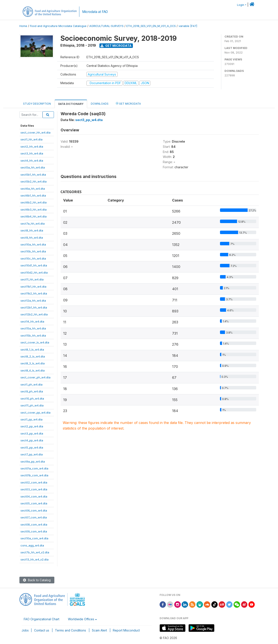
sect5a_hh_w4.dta (33, 167)
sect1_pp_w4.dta (31, 419)
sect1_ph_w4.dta (31, 384)
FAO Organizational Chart (42, 619)
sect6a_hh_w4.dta (33, 189)
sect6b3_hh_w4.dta (34, 209)
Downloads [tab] (100, 104)
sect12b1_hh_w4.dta (34, 307)
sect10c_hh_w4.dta (33, 258)
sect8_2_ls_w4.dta (33, 356)
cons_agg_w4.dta (32, 545)
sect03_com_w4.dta (34, 489)
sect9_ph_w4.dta (32, 391)
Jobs (25, 630)
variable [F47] (188, 26)
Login (241, 5)
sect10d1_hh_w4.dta (34, 265)
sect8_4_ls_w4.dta (33, 370)
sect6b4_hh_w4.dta (34, 216)
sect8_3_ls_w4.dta (33, 363)
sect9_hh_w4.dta (32, 238)
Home (23, 26)
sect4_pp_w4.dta (32, 440)
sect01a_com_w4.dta (34, 468)
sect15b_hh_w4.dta (33, 335)
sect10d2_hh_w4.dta (34, 272)
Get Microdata (116, 46)
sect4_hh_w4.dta (32, 161)
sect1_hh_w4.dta (31, 139)
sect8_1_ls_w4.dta (32, 350)
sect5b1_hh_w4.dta (33, 175)
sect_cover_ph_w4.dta (35, 377)
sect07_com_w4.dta (34, 517)
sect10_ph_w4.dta (32, 398)
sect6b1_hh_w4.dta (33, 195)
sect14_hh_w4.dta (32, 321)
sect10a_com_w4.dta (34, 538)
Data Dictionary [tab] (71, 104)
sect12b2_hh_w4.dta (34, 314)
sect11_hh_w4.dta (32, 279)
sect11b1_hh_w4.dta (33, 287)
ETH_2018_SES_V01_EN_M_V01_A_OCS (151, 26)
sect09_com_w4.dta (34, 531)
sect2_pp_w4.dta (32, 426)
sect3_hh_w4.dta (32, 153)
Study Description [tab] (37, 104)
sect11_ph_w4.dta (32, 405)
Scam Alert (99, 630)
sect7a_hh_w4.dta (33, 224)
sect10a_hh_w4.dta (33, 244)
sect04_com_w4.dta (34, 496)
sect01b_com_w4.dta (34, 475)
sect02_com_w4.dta (34, 482)
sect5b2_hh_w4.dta (34, 181)
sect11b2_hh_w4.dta (34, 293)
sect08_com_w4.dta (34, 524)
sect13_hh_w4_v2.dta (35, 559)
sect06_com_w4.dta (34, 510)
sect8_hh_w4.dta (32, 230)
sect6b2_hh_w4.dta (34, 202)
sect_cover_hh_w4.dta (35, 132)
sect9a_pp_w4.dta (33, 461)
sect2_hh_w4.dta (32, 146)
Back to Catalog (37, 580)
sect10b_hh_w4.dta (33, 251)
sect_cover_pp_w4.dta (35, 413)
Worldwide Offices (81, 619)
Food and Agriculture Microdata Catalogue (58, 26)
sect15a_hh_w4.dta (33, 328)
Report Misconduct (126, 630)
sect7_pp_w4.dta (32, 454)
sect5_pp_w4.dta (32, 447)
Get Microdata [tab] (128, 103)
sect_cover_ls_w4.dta (35, 342)
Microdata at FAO (95, 12)
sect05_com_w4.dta (34, 503)
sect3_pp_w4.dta (32, 433)
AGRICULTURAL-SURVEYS (106, 26)
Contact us (42, 630)
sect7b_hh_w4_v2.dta (35, 552)
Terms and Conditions (71, 630)
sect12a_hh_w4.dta (33, 301)
